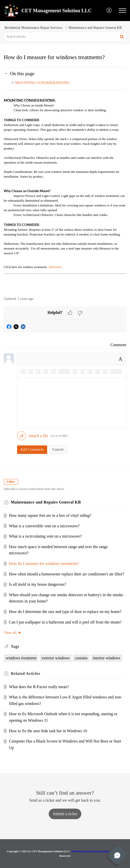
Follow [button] (11, 482)
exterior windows (56, 658)
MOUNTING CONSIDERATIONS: (43, 83)
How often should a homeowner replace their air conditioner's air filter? (67, 574)
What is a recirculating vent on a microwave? (45, 536)
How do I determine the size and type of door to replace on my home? (65, 612)
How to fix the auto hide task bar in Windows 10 (48, 731)
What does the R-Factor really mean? (39, 687)
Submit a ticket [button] (65, 814)
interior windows (107, 658)
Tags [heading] (15, 646)
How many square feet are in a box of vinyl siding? (50, 515)
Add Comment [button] (32, 450)
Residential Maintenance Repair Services (34, 28)
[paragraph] (65, 194)
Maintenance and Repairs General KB (95, 28)
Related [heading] (25, 673)
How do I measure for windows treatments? (44, 564)
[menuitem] (109, 11)
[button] (109, 11)
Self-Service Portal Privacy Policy (91, 851)
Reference (55, 267)
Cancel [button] (58, 450)
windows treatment (21, 658)
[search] (65, 37)
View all (13, 633)
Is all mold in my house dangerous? (38, 584)
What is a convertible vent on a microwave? (44, 526)
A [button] (120, 359)
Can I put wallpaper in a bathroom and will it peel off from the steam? (65, 622)
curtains (81, 658)
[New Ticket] (65, 814)
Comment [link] (118, 345)
